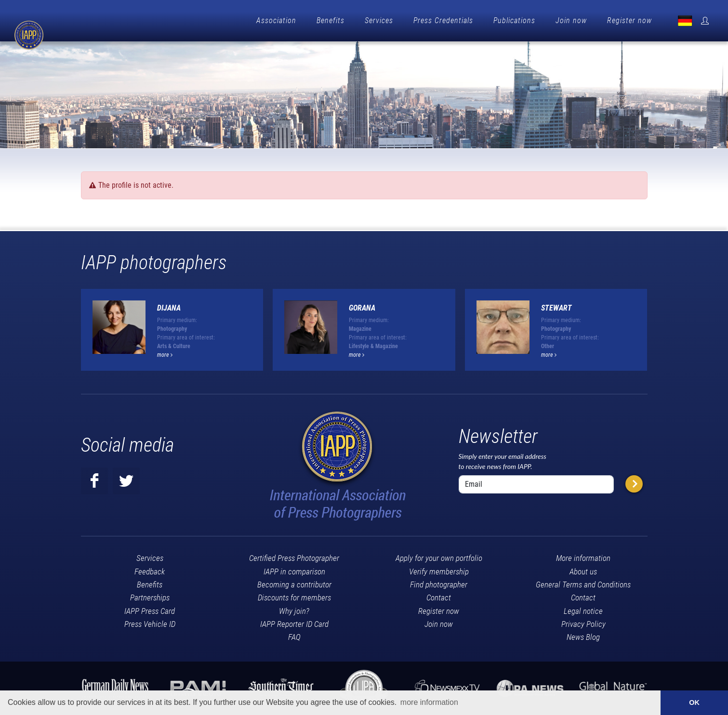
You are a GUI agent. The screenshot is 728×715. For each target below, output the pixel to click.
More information (583, 558)
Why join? (294, 611)
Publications (514, 20)
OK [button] (694, 702)
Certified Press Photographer (294, 558)
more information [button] (429, 702)
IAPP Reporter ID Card (294, 624)
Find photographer (439, 585)
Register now (629, 20)
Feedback (150, 572)
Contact (439, 598)
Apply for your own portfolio (439, 558)
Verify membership (439, 572)
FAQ (294, 637)
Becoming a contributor (294, 585)
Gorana (362, 308)
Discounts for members (294, 598)
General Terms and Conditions (583, 585)
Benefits (331, 20)
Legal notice (583, 611)
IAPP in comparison (294, 572)
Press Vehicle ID (150, 624)
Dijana (169, 308)
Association (276, 20)
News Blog (583, 637)
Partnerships (150, 598)
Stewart (556, 308)
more (165, 355)
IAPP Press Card (150, 611)
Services (379, 20)
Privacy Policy (583, 624)
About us (583, 572)
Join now (571, 20)
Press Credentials (443, 20)
